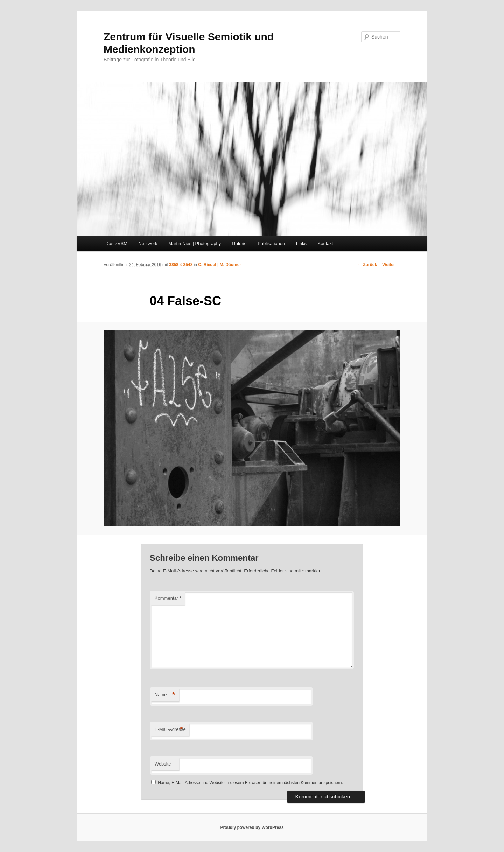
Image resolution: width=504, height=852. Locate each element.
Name (165, 695)
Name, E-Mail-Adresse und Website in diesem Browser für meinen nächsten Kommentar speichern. (250, 783)
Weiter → (391, 265)
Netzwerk (148, 243)
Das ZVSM (116, 243)
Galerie (239, 243)
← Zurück (367, 265)
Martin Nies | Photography (195, 243)
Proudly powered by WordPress (252, 827)
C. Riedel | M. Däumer (220, 265)
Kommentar (168, 598)
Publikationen (271, 243)
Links (301, 243)
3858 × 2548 (181, 265)
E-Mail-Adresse (170, 730)
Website (163, 764)
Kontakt (325, 243)
